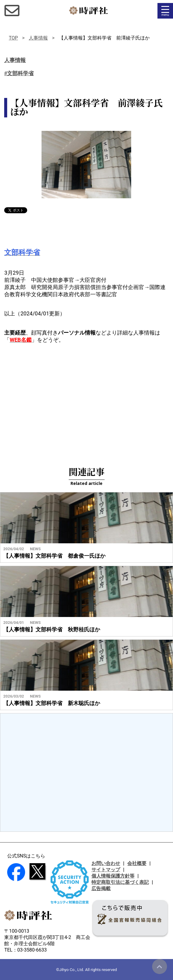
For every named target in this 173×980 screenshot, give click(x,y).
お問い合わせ (106, 863)
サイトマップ (106, 870)
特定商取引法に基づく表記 (120, 882)
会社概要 (137, 863)
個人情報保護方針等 (113, 876)
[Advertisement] (86, 397)
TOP (13, 38)
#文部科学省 (19, 73)
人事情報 (38, 38)
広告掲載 (101, 888)
